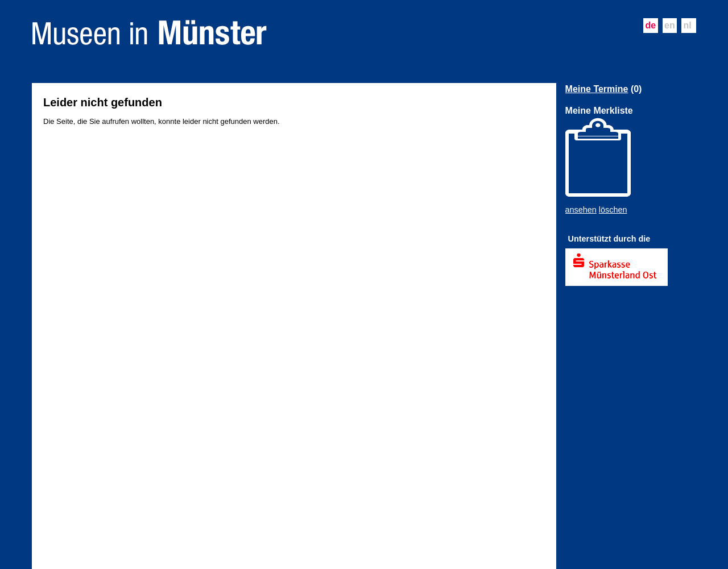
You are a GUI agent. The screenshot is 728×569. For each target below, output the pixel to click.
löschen (613, 210)
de (650, 25)
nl (688, 25)
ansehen (581, 210)
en (670, 25)
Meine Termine (597, 89)
